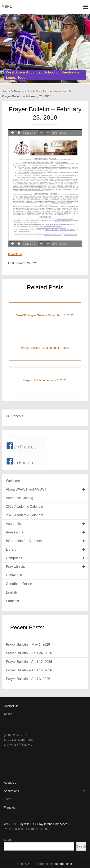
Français (12, 601)
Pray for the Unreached (52, 91)
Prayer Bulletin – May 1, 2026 (28, 645)
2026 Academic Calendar (25, 515)
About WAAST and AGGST (26, 489)
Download (15, 254)
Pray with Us (23, 91)
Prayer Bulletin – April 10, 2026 (29, 670)
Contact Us (14, 575)
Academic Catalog (20, 498)
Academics (14, 524)
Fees (7, 799)
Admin (8, 714)
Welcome (13, 481)
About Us (10, 783)
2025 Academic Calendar (25, 507)
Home (6, 91)
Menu (7, 7)
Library (11, 549)
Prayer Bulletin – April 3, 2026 (28, 679)
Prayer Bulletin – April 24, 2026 (29, 653)
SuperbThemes (63, 864)
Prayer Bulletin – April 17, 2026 (29, 662)
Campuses (14, 558)
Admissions (15, 532)
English (12, 592)
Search (9, 840)
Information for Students (24, 541)
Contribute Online (19, 584)
